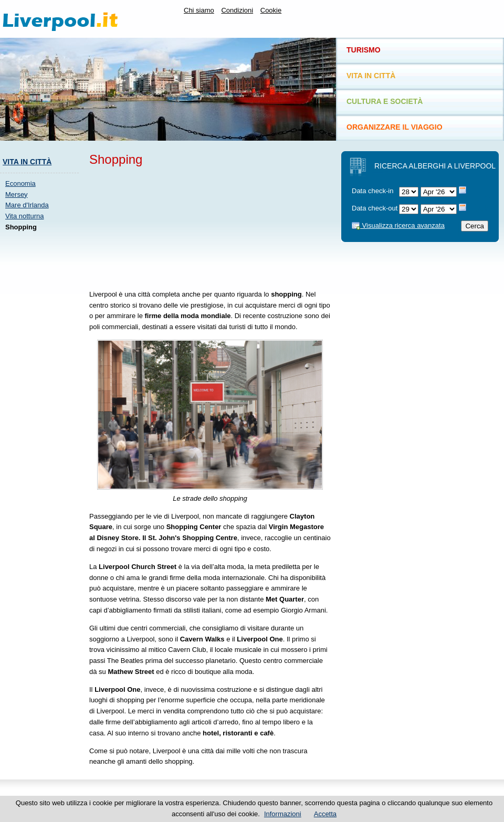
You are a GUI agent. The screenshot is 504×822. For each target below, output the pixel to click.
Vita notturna (24, 216)
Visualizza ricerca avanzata (398, 225)
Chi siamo (199, 10)
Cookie (271, 10)
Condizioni (237, 10)
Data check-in (372, 191)
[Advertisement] (150, 226)
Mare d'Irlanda (27, 205)
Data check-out (375, 208)
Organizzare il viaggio (395, 127)
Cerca (475, 226)
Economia (20, 183)
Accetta (325, 814)
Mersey (17, 194)
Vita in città (27, 162)
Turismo (364, 50)
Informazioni (283, 814)
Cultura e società (385, 101)
